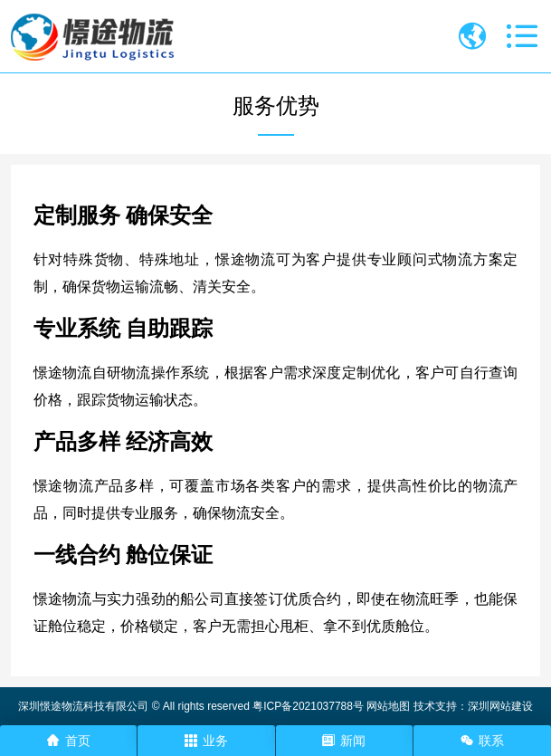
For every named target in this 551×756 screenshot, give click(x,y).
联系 (482, 741)
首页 (69, 741)
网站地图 (388, 706)
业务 (206, 741)
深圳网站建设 (500, 706)
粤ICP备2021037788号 (308, 706)
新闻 (344, 741)
